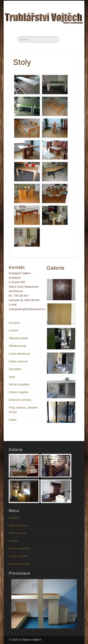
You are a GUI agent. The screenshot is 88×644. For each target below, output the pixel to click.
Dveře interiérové (19, 354)
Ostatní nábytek (18, 392)
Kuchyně (14, 323)
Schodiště (15, 369)
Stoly (12, 377)
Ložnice (13, 330)
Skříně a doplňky (19, 384)
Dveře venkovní (18, 361)
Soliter (13, 420)
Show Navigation (69, 38)
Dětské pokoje (17, 346)
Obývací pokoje (18, 338)
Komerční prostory (20, 400)
